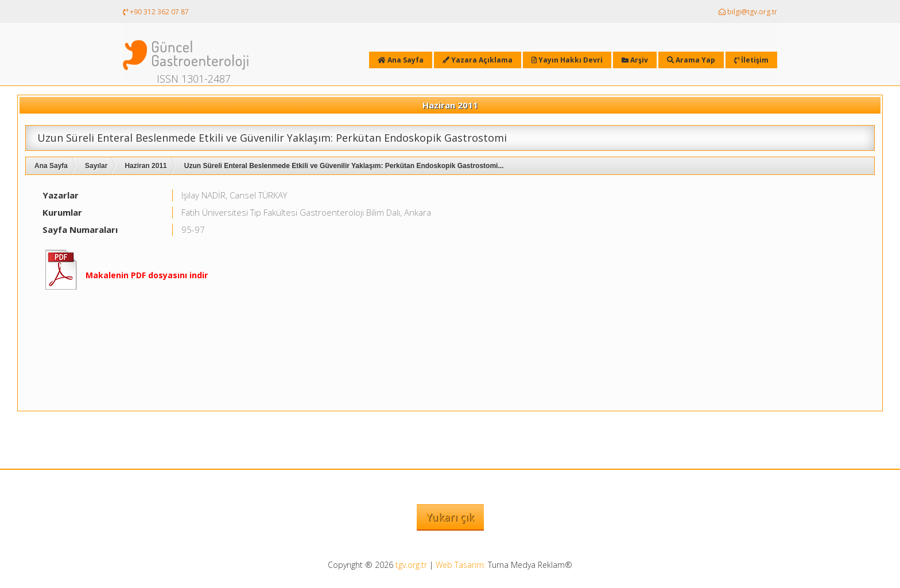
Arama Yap (691, 60)
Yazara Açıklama (478, 60)
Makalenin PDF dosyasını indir (147, 275)
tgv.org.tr (411, 565)
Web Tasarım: (461, 565)
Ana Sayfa (51, 166)
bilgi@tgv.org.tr (748, 12)
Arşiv (635, 60)
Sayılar (96, 166)
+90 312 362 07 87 (156, 12)
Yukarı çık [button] (450, 517)
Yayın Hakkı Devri (567, 60)
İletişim (751, 60)
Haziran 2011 (146, 166)
